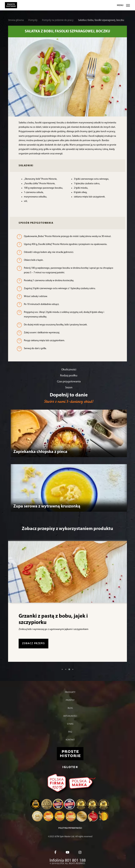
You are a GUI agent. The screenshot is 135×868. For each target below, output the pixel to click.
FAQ (70, 732)
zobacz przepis (33, 644)
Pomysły (33, 20)
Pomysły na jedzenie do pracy (58, 20)
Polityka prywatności (70, 828)
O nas (70, 724)
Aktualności (70, 716)
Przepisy (70, 700)
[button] (62, 669)
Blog (70, 708)
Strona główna (16, 20)
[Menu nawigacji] (123, 5)
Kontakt (70, 740)
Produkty (70, 692)
